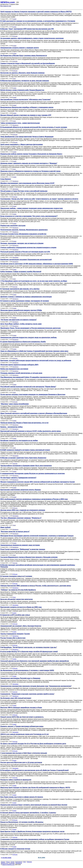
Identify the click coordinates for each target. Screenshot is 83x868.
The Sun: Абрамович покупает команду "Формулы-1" (21, 518)
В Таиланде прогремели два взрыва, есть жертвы (20, 289)
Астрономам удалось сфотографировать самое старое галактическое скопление (32, 38)
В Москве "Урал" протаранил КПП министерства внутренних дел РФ (27, 29)
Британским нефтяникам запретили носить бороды (21, 490)
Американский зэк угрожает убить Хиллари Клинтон (21, 626)
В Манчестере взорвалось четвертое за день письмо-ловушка (25, 81)
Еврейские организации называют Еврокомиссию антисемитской (26, 260)
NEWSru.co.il (4, 863)
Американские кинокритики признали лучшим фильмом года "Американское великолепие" (36, 686)
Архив (12, 862)
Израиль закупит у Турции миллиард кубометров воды (22, 726)
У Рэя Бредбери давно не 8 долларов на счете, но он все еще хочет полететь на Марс (34, 281)
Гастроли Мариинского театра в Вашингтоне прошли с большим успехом (29, 557)
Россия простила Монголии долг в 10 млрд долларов (21, 762)
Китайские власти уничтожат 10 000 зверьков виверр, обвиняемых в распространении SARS (37, 264)
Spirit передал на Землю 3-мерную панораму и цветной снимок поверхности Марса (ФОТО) (36, 12)
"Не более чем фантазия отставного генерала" (19, 320)
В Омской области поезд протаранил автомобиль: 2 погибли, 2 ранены (28, 813)
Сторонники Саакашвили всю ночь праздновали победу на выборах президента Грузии (35, 839)
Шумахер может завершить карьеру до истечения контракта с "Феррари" (29, 163)
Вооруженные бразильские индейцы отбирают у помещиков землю (27, 107)
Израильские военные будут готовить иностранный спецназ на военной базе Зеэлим (34, 805)
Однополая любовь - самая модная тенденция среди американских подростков (32, 208)
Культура (15, 197)
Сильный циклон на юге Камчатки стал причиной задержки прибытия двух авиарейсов (35, 661)
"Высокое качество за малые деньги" (15, 532)
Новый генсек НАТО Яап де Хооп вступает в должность (22, 717)
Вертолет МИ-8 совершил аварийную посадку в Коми (21, 708)
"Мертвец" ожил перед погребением (15, 404)
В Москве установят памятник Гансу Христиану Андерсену (23, 458)
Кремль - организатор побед (11, 427)
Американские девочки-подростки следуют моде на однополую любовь (29, 337)
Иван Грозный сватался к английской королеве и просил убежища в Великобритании (34, 413)
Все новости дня (6, 6)
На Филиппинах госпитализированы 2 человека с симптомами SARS (27, 670)
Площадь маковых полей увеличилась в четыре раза (21, 373)
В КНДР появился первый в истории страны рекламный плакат (25, 450)
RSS (24, 862)
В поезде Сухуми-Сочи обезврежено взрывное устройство (23, 234)
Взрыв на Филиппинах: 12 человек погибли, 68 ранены (22, 822)
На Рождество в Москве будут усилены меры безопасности (24, 56)
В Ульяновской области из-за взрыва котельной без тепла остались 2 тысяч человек (34, 127)
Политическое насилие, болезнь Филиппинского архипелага (24, 230)
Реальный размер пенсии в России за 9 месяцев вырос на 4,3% (25, 252)
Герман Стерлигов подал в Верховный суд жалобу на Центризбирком (28, 63)
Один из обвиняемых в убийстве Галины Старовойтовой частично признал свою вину (34, 351)
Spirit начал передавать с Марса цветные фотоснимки (22, 144)
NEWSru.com (8, 2)
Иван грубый (5, 527)
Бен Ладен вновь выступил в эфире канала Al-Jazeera (22, 797)
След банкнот (6, 179)
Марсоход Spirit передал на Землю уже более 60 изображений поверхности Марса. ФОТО (35, 788)
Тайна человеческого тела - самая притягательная (20, 123)
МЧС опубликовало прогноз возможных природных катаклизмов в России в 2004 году (34, 499)
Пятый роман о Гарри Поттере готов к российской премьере (24, 191)
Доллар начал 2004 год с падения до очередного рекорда (23, 510)
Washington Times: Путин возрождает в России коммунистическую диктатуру (31, 328)
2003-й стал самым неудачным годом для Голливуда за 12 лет (25, 734)
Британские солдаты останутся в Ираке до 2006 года (21, 607)
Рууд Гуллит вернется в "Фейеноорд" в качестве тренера (23, 549)
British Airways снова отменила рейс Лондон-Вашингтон (22, 90)
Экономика (15, 189)
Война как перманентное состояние (14, 369)
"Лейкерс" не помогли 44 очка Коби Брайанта (18, 590)
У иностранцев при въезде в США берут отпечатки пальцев (24, 753)
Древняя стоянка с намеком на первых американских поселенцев (26, 297)
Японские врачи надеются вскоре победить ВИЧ (19, 365)
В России (15, 36)
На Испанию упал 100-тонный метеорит (16, 698)
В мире (14, 19)
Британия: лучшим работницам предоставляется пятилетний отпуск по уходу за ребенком (36, 360)
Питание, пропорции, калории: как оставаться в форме (22, 243)
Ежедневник (19, 862)
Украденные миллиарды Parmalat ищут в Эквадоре (20, 678)
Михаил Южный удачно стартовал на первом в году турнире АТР (26, 115)
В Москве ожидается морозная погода (15, 849)
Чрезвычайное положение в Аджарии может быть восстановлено (26, 466)
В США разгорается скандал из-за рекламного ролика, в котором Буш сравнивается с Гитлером (38, 21)
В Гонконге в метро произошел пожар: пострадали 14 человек (25, 301)
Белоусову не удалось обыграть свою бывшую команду (22, 73)
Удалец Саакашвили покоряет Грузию (15, 634)
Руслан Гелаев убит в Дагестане (13, 638)
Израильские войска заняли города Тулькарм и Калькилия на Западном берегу (31, 154)
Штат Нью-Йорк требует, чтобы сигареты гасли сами (21, 324)
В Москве (12, 863)
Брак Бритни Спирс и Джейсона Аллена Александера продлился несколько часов (32, 831)
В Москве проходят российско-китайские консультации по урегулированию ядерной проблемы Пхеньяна (38, 566)
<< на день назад (6, 858)
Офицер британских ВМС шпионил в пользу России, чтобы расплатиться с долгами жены (36, 586)
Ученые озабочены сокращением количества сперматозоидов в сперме (28, 247)
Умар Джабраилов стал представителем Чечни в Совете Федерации (27, 137)
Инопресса (15, 125)
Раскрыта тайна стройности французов (16, 780)
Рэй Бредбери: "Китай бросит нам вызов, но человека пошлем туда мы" (29, 647)
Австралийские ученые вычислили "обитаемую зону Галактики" (26, 99)
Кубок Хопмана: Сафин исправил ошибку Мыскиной (21, 272)
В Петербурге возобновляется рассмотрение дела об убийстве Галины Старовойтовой (34, 770)
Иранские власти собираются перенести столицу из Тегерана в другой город (30, 171)
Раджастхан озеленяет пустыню (13, 226)
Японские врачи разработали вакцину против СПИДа (21, 310)
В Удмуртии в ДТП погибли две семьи (15, 615)
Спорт (14, 79)
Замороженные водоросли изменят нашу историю (20, 545)
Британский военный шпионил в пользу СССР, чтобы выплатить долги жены (31, 431)
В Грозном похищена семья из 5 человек (16, 576)
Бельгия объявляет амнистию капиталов (17, 599)
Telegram (29, 862)
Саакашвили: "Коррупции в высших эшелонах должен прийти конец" (27, 694)
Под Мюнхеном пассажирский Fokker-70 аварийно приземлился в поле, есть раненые (34, 377)
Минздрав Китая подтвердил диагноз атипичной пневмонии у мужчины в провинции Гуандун (37, 536)
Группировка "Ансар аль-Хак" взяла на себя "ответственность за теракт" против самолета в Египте (39, 199)
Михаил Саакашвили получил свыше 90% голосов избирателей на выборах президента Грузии (38, 482)
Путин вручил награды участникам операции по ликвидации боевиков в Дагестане (33, 394)
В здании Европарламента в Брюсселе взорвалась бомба (23, 342)
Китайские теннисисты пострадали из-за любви (19, 440)
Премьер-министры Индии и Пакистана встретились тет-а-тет (24, 423)
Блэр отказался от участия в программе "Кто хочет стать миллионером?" (29, 216)
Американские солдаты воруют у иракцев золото (20, 48)
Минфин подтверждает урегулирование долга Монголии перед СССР (27, 183)
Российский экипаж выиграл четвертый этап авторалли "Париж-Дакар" (28, 387)
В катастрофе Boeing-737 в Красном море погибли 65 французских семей (29, 652)
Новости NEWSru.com (8, 865)
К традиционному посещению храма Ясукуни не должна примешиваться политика (33, 473)
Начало (3, 862)
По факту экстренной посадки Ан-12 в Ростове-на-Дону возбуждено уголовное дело (33, 744)
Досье (8, 862)
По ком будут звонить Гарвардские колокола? (18, 478)
